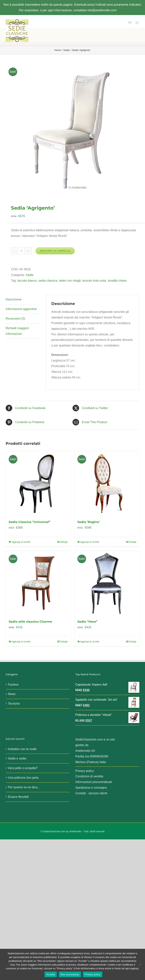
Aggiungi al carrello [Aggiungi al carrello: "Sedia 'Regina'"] (90, 542)
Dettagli (64, 542)
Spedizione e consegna (91, 788)
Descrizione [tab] (14, 299)
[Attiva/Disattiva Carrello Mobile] (130, 23)
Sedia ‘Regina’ (89, 522)
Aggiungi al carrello (55, 251)
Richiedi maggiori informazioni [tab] (17, 331)
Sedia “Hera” (87, 622)
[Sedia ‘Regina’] (107, 483)
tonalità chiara (117, 281)
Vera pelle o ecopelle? (23, 768)
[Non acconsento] (140, 964)
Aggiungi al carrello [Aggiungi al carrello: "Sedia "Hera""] (90, 642)
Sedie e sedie (17, 758)
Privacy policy (85, 771)
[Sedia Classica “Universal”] (38, 483)
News (12, 694)
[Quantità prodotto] (21, 251)
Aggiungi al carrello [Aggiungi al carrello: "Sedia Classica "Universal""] (21, 542)
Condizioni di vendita (89, 776)
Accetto (51, 974)
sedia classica (48, 281)
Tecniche (14, 704)
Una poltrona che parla (23, 778)
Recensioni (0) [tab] (15, 319)
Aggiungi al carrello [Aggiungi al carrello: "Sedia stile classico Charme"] (21, 642)
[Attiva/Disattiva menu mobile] (137, 23)
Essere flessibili (18, 797)
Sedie (30, 275)
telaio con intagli (70, 281)
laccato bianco (27, 281)
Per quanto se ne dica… (24, 787)
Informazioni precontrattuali (94, 782)
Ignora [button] (122, 10)
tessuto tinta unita (94, 281)
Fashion (13, 685)
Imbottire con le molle (22, 749)
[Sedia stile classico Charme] (38, 583)
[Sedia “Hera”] (107, 583)
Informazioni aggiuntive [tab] (21, 309)
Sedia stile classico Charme (30, 622)
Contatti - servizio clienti (91, 793)
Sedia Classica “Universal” (30, 522)
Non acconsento (70, 974)
